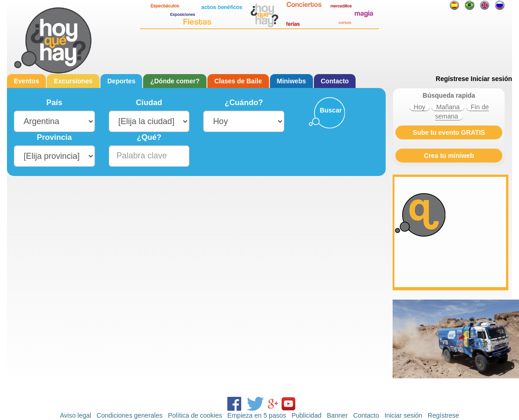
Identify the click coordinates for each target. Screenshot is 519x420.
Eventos (26, 81)
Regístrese (452, 79)
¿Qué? (149, 137)
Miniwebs (291, 81)
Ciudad (149, 103)
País (54, 103)
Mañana (448, 107)
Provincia (55, 137)
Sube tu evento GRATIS (449, 132)
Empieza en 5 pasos (257, 415)
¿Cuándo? (244, 103)
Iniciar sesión (491, 79)
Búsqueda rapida (449, 95)
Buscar (331, 110)
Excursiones (73, 81)
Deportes (122, 81)
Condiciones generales (130, 415)
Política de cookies (195, 415)
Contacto (335, 81)
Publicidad (307, 415)
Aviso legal (75, 415)
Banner (337, 415)
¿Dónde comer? (175, 81)
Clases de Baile (238, 81)
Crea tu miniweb (449, 156)
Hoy (420, 107)
